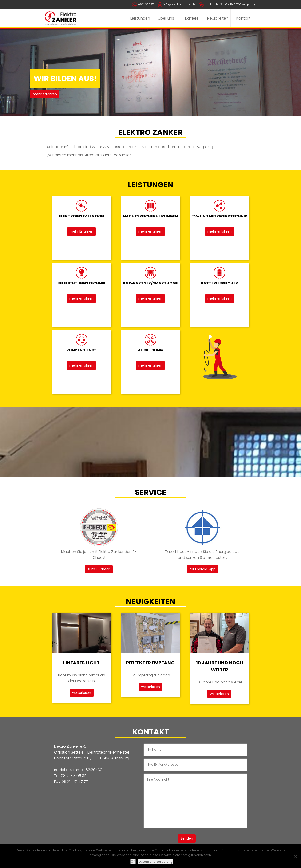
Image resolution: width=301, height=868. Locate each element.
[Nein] (295, 856)
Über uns (166, 18)
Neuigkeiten (218, 18)
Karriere (192, 18)
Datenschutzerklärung (156, 862)
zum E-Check (99, 569)
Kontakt (243, 18)
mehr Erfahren (81, 231)
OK (133, 862)
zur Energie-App (202, 569)
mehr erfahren (45, 94)
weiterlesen (82, 693)
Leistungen (140, 18)
